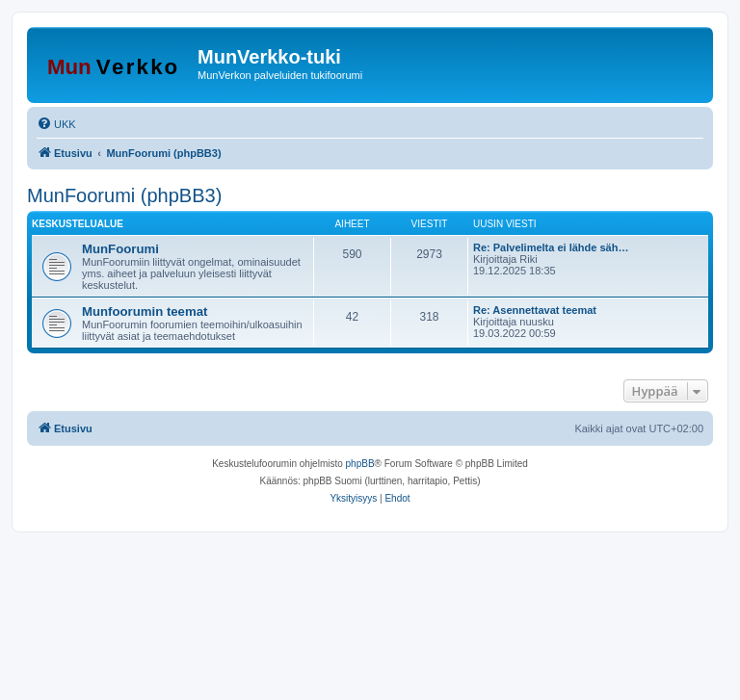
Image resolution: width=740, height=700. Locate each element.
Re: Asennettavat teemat (535, 310)
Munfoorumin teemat (145, 311)
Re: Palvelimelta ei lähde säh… (551, 247)
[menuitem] (56, 124)
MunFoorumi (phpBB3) (124, 195)
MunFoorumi (120, 249)
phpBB (360, 464)
